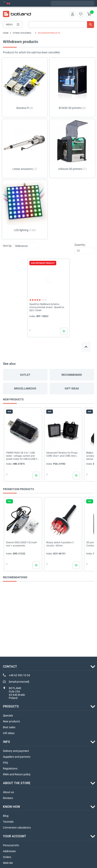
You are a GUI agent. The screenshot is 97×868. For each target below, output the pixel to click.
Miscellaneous (25, 388)
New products (11, 721)
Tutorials (8, 822)
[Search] (61, 25)
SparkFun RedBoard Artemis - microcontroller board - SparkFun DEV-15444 (47, 307)
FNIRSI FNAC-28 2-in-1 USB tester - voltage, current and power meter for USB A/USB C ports (22, 456)
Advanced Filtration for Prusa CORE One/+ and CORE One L (62, 454)
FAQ (5, 763)
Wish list (8, 863)
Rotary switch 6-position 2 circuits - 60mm (60, 544)
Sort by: (8, 246)
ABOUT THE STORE (17, 783)
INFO (6, 742)
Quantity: (80, 245)
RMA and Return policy (17, 774)
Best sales (9, 727)
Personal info (11, 845)
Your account (15, 836)
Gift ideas (72, 388)
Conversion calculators (17, 828)
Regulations (10, 768)
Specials (8, 716)
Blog (6, 816)
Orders (7, 857)
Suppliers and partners (17, 757)
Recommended (72, 375)
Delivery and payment (16, 751)
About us (8, 792)
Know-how (11, 807)
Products (11, 706)
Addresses (9, 851)
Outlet (25, 375)
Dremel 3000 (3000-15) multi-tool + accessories (22, 544)
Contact (10, 667)
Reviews (8, 798)
